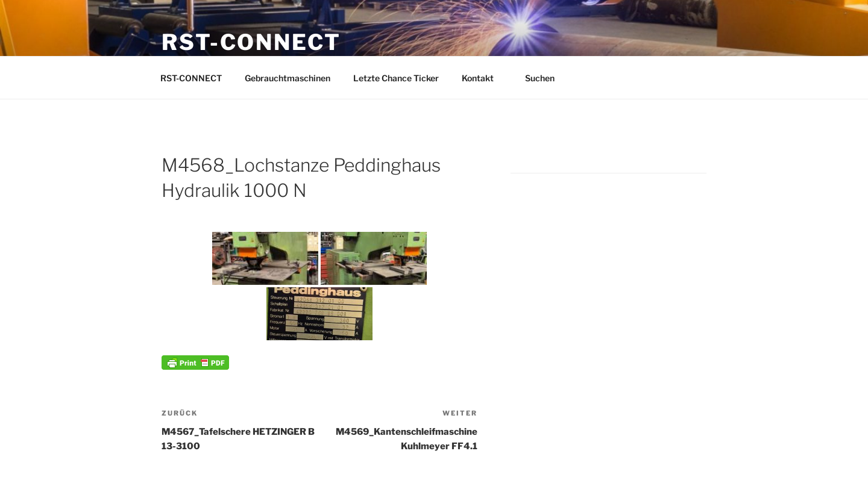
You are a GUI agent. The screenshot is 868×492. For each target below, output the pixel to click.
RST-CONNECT (251, 42)
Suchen (546, 78)
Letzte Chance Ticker (396, 78)
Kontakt (483, 78)
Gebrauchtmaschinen (288, 78)
